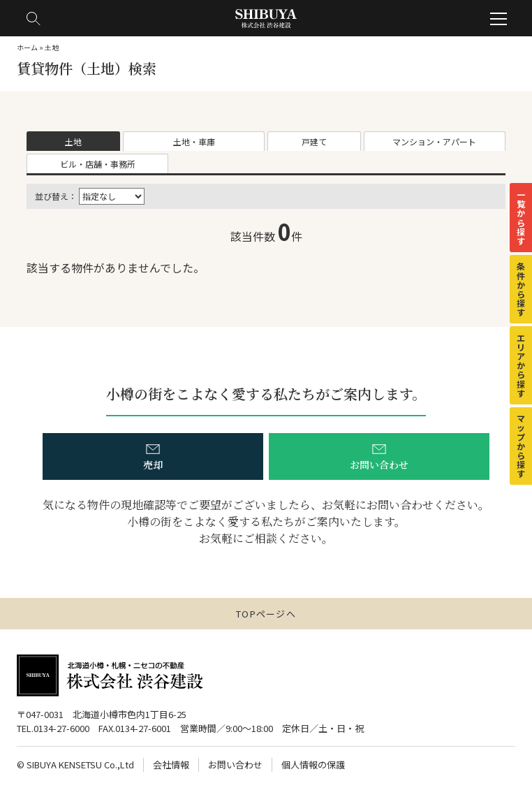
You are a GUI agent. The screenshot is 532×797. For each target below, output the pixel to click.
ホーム (27, 47)
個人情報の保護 (313, 765)
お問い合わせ (235, 765)
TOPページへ (266, 614)
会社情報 (171, 765)
